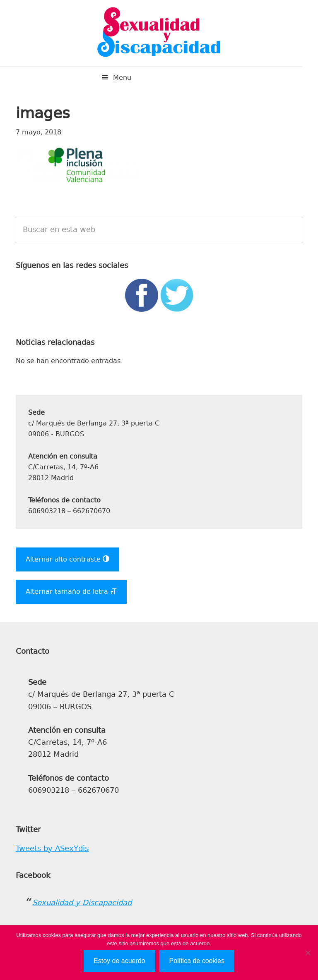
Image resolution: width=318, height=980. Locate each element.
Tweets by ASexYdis (52, 849)
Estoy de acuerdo (119, 961)
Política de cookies (197, 961)
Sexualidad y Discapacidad (159, 33)
